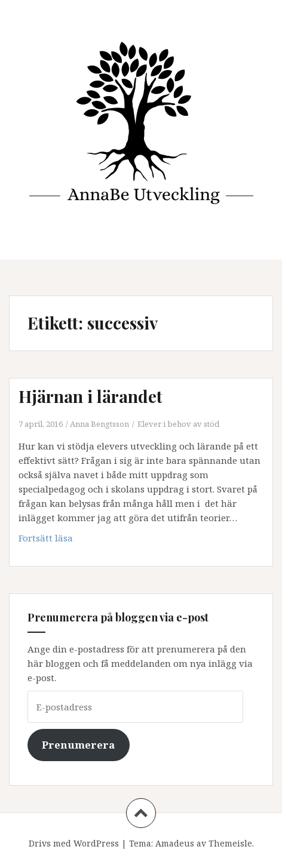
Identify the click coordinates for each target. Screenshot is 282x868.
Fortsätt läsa (64, 541)
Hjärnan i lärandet (91, 396)
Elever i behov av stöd (178, 424)
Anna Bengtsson (99, 424)
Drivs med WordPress (74, 843)
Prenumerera (78, 745)
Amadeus (175, 843)
